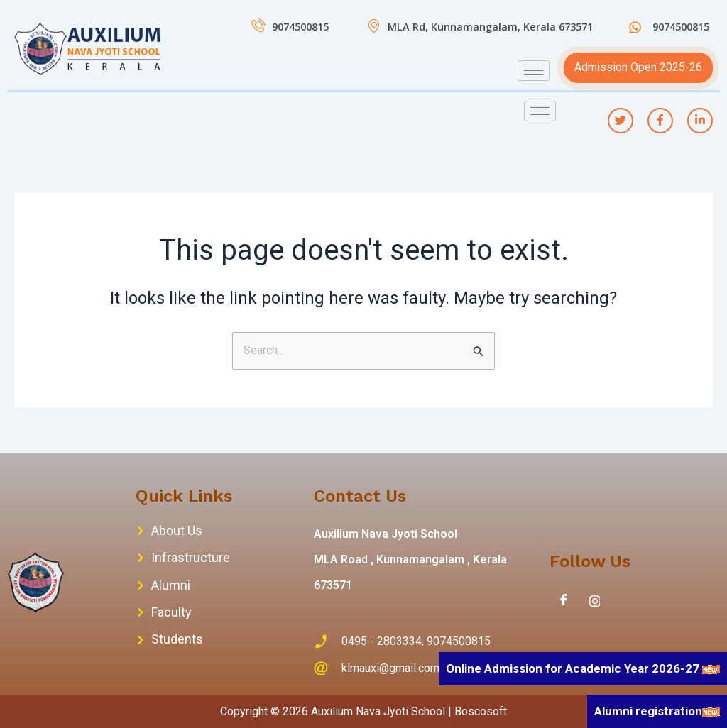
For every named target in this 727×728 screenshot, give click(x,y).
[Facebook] (564, 601)
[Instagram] (595, 601)
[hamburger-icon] (534, 71)
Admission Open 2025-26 (638, 67)
